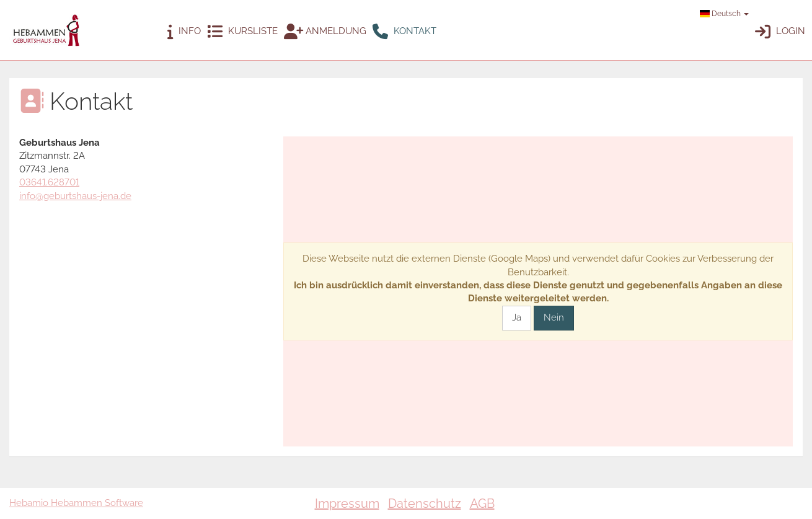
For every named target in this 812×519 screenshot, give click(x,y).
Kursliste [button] (242, 32)
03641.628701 (49, 182)
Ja (517, 317)
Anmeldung (325, 32)
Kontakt (404, 32)
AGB (482, 503)
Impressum (347, 503)
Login (780, 32)
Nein (554, 317)
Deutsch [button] (724, 14)
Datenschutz (425, 503)
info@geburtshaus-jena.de (75, 196)
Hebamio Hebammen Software (76, 503)
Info (184, 32)
